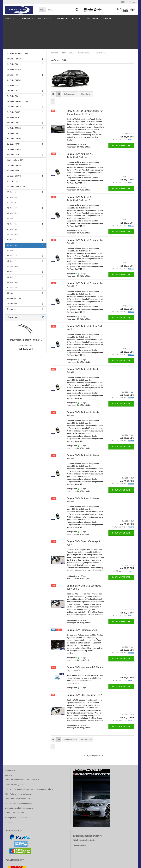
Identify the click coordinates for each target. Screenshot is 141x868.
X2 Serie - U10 (12, 185)
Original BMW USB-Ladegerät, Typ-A (84, 667)
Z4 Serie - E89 (12, 276)
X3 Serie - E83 (12, 191)
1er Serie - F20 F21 (14, 31)
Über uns (8, 747)
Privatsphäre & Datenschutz (16, 790)
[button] (123, 2)
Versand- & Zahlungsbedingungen (18, 776)
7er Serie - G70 (12, 153)
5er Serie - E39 (12, 105)
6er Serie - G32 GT (14, 143)
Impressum (9, 794)
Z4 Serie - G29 (12, 281)
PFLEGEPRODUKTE (92, 18)
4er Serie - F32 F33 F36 (16, 95)
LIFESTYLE (76, 18)
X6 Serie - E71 (12, 244)
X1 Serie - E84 (12, 164)
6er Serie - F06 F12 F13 (16, 137)
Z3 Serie (10, 265)
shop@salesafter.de (87, 812)
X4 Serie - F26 (12, 212)
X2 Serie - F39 (12, 180)
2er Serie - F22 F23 (14, 42)
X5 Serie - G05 (12, 239)
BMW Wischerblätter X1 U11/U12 (26, 312)
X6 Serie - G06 (12, 255)
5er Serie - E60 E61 (14, 111)
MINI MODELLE (63, 18)
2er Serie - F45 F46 (14, 52)
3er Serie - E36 (12, 63)
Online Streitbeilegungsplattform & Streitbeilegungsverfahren (29, 761)
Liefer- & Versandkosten (14, 785)
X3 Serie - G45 (12, 207)
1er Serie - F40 (12, 36)
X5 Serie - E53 (12, 223)
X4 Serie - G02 (12, 217)
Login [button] (133, 2)
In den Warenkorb (121, 118)
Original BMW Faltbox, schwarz (82, 602)
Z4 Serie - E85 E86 (14, 270)
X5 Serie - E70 (12, 228)
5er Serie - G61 (15, 132)
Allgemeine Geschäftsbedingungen (19, 780)
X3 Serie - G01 (12, 201)
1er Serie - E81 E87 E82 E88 (17, 26)
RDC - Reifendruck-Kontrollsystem (18, 766)
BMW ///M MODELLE (45, 18)
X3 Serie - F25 (12, 196)
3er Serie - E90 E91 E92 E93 (17, 74)
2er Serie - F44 (12, 47)
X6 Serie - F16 (12, 249)
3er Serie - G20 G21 (14, 90)
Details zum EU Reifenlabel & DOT (18, 771)
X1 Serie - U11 (12, 175)
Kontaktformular (79, 818)
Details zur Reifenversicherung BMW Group (22, 752)
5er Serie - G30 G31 (14, 127)
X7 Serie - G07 (12, 260)
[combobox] (70, 66)
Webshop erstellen (62, 864)
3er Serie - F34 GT (14, 84)
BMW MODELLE (11, 18)
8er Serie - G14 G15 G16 (16, 159)
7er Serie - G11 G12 (14, 148)
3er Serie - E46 (12, 68)
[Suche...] (42, 10)
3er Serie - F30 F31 (14, 79)
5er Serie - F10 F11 (14, 122)
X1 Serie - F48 (12, 169)
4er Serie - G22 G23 (14, 100)
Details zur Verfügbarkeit (15, 757)
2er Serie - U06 (12, 58)
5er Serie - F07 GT (14, 116)
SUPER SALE (108, 18)
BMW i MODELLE (27, 18)
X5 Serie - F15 (12, 233)
